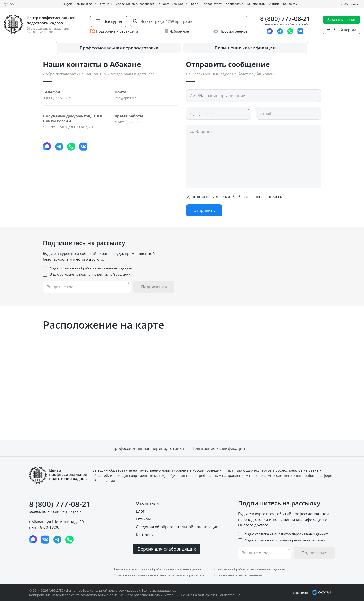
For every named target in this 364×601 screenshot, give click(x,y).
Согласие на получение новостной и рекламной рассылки (158, 575)
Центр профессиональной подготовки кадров (51, 20)
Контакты (290, 4)
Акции (274, 4)
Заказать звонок (342, 20)
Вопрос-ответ (212, 4)
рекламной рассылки (114, 274)
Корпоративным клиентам (246, 4)
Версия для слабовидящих (167, 549)
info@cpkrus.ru (350, 4)
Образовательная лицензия (48, 28)
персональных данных (266, 197)
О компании (147, 503)
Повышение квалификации (245, 48)
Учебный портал (342, 30)
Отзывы (106, 4)
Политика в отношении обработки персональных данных (158, 569)
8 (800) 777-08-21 (285, 19)
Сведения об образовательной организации (151, 4)
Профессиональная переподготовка (119, 48)
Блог (194, 4)
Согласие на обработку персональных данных (249, 569)
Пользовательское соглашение (237, 575)
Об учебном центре (79, 4)
